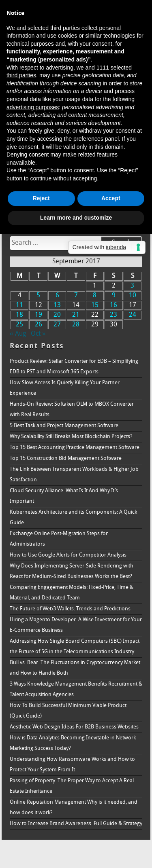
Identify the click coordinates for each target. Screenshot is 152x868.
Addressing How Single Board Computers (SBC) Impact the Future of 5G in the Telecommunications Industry (75, 647)
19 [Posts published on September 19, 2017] (39, 315)
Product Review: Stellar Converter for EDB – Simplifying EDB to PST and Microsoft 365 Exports (74, 367)
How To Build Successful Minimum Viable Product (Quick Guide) (68, 711)
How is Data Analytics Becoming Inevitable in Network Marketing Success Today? (73, 743)
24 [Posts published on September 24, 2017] (133, 315)
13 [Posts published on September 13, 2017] (57, 305)
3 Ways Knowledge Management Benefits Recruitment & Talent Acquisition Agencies (76, 689)
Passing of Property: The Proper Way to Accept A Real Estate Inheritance (72, 786)
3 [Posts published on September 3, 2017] (132, 286)
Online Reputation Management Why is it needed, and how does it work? (74, 808)
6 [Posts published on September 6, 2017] (57, 296)
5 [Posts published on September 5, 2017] (38, 296)
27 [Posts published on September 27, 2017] (57, 325)
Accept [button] (111, 198)
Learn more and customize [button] (76, 218)
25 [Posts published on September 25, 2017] (19, 325)
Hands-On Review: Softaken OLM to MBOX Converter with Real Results (72, 410)
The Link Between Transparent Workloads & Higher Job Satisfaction (74, 475)
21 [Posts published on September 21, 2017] (76, 315)
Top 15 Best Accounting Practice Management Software (75, 448)
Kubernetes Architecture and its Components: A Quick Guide (73, 518)
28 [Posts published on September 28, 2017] (76, 325)
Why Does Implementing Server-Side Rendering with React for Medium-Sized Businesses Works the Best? (72, 571)
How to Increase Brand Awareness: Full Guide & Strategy (76, 824)
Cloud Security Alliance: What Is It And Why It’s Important (64, 496)
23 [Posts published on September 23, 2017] (113, 315)
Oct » (38, 334)
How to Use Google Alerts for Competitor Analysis (68, 555)
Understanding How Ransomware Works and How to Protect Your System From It (72, 765)
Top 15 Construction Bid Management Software (66, 458)
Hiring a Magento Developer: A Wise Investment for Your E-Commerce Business (76, 625)
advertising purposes (33, 107)
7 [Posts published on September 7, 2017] (76, 296)
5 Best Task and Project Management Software (64, 426)
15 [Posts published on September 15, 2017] (95, 305)
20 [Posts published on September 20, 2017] (57, 315)
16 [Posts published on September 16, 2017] (113, 305)
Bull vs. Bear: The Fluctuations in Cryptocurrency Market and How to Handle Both (75, 668)
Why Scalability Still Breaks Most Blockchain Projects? (71, 437)
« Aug (18, 334)
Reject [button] (41, 198)
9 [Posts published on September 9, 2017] (114, 296)
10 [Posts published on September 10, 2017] (133, 296)
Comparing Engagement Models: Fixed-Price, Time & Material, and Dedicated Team (72, 593)
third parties (21, 75)
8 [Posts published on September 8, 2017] (95, 296)
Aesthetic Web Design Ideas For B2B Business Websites (74, 727)
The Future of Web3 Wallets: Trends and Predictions (70, 609)
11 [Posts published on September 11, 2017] (19, 305)
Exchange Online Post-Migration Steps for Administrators (59, 539)
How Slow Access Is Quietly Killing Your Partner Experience (65, 388)
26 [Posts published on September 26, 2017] (39, 325)
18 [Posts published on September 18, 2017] (19, 315)
